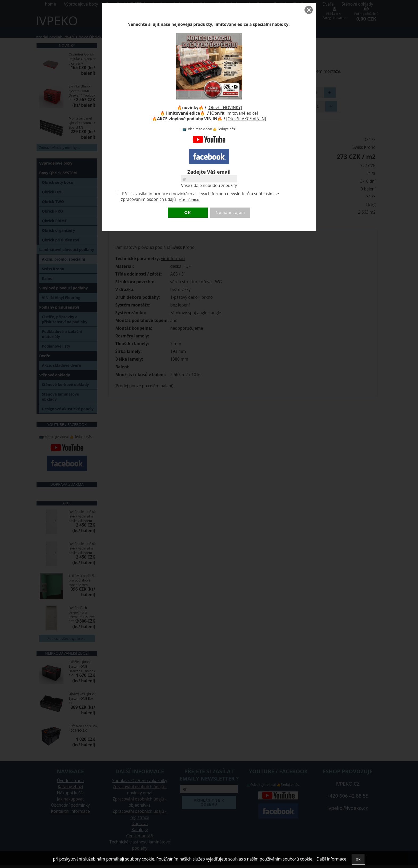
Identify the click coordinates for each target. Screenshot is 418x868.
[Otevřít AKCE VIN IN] (246, 119)
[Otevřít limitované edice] (234, 113)
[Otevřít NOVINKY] (225, 108)
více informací (190, 200)
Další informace (331, 859)
